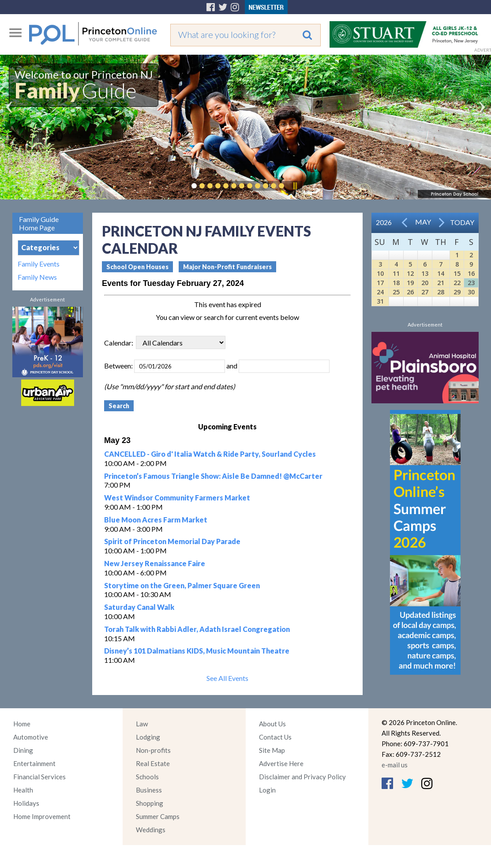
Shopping (150, 803)
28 (441, 292)
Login (267, 790)
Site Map (272, 750)
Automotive (31, 737)
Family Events (39, 264)
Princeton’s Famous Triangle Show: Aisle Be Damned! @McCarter (213, 476)
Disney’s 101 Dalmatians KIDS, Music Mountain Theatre (197, 651)
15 (457, 273)
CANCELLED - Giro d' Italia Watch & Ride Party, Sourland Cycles (210, 454)
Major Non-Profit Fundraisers (227, 267)
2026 (384, 222)
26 (410, 292)
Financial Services (39, 777)
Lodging (148, 737)
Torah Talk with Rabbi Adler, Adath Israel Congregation (197, 629)
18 (396, 283)
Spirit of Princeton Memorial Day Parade (172, 541)
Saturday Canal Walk (139, 607)
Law (142, 724)
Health (23, 790)
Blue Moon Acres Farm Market (156, 520)
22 (457, 283)
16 (471, 273)
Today (462, 222)
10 (380, 273)
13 (425, 273)
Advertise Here (281, 763)
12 (410, 273)
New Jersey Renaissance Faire (155, 563)
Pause (295, 186)
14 (441, 273)
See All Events (227, 678)
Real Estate (153, 763)
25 (396, 292)
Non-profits (153, 750)
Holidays (26, 803)
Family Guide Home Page (39, 223)
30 (471, 292)
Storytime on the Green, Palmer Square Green (182, 585)
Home (22, 724)
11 (396, 273)
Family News (37, 277)
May (423, 222)
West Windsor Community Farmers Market (177, 498)
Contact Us (275, 737)
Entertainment (34, 763)
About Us (272, 724)
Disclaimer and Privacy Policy (302, 777)
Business (149, 790)
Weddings (151, 830)
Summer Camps (158, 816)
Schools (147, 777)
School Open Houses (137, 267)
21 (441, 283)
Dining (23, 750)
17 (380, 283)
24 (380, 292)
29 (457, 292)
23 (471, 283)
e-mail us (395, 765)
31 (380, 301)
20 (425, 283)
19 (410, 283)
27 (425, 292)
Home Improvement (42, 816)
